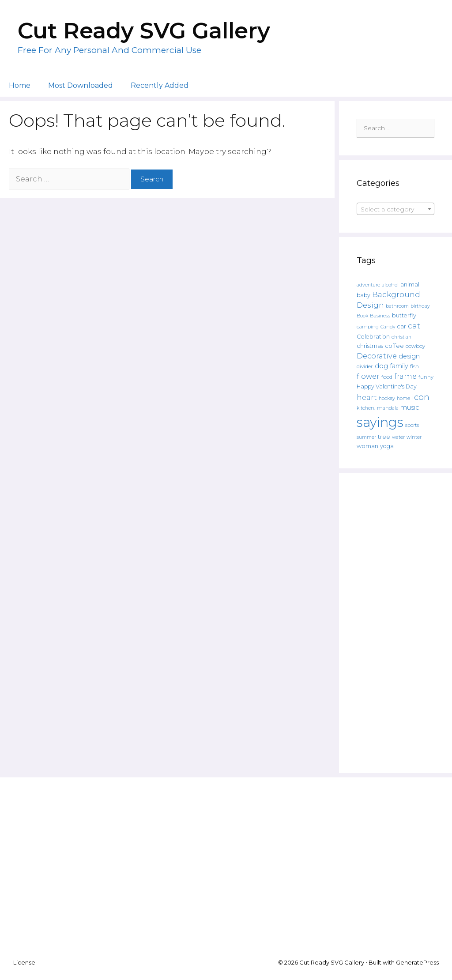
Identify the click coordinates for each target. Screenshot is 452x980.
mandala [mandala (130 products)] (388, 408)
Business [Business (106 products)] (380, 316)
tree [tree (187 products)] (384, 437)
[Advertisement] (395, 623)
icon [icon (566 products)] (421, 397)
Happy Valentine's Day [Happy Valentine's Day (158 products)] (387, 386)
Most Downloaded (81, 85)
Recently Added (160, 85)
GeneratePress (417, 962)
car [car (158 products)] (402, 326)
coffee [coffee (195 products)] (394, 346)
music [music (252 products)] (410, 407)
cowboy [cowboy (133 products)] (415, 346)
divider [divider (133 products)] (365, 366)
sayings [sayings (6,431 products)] (380, 422)
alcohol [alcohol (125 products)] (390, 285)
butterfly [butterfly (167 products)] (404, 315)
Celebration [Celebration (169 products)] (373, 337)
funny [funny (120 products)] (426, 377)
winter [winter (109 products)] (414, 437)
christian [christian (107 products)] (401, 337)
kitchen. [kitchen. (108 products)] (366, 408)
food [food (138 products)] (387, 377)
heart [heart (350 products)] (367, 397)
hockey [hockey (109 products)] (387, 398)
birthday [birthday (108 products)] (420, 306)
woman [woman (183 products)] (367, 446)
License (24, 962)
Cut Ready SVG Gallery (144, 31)
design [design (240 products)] (409, 356)
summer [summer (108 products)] (366, 437)
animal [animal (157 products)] (410, 285)
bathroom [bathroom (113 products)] (397, 306)
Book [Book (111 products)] (362, 316)
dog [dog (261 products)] (381, 366)
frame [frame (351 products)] (405, 376)
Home (20, 85)
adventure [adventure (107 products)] (368, 285)
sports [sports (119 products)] (412, 425)
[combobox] (395, 209)
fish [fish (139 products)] (414, 366)
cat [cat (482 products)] (414, 326)
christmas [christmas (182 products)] (370, 346)
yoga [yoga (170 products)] (387, 446)
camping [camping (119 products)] (368, 327)
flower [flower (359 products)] (368, 376)
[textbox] (395, 209)
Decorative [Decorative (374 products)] (377, 356)
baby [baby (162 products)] (363, 295)
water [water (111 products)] (398, 437)
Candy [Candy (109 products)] (388, 327)
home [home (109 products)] (403, 398)
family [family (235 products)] (399, 366)
